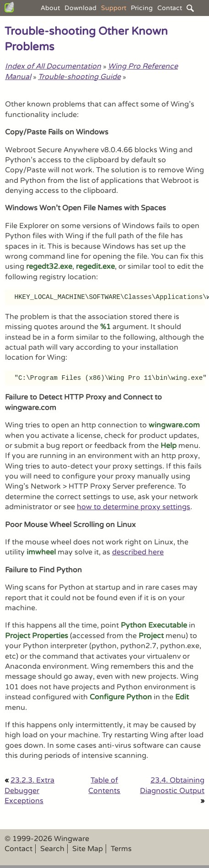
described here (138, 552)
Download (80, 8)
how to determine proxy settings (134, 507)
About (50, 8)
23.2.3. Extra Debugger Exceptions (29, 791)
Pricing (142, 8)
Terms (121, 849)
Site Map (88, 849)
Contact (170, 8)
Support (114, 8)
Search (52, 849)
